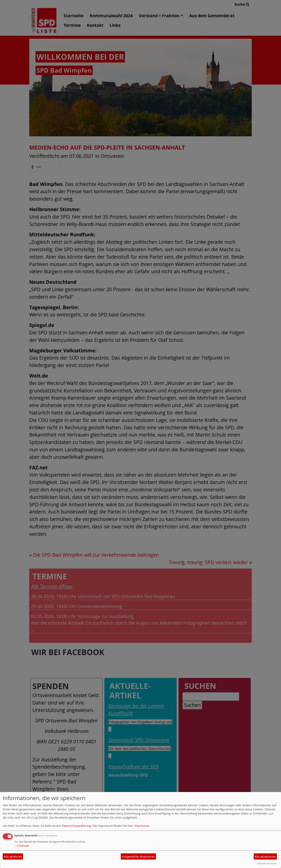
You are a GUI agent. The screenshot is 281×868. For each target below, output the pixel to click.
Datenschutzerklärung (76, 826)
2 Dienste (22, 846)
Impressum (142, 826)
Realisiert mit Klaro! (267, 863)
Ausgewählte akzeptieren (138, 857)
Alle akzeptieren (265, 857)
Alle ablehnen (13, 857)
